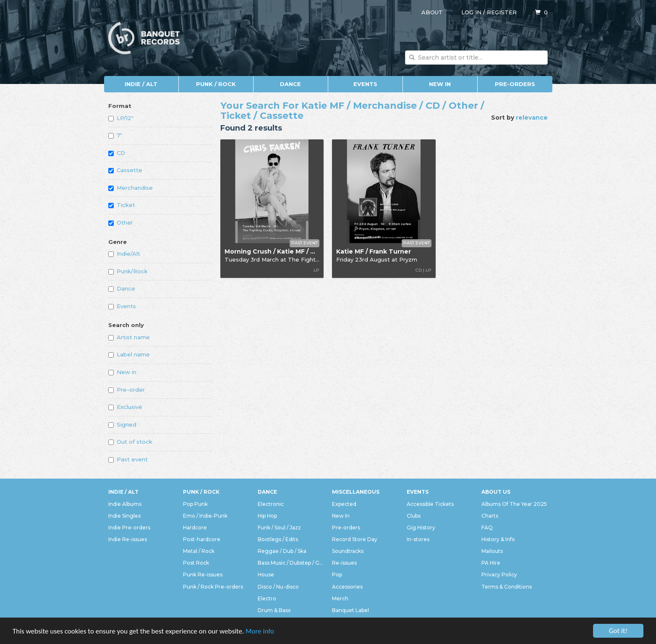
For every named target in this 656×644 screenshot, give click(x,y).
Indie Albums (125, 504)
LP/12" (121, 118)
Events (365, 84)
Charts (490, 516)
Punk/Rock (128, 271)
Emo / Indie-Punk (205, 516)
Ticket (122, 205)
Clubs (414, 516)
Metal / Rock (199, 551)
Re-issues (344, 563)
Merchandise (131, 188)
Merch (340, 598)
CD (117, 153)
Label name (129, 354)
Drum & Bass (274, 610)
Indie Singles (124, 516)
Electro (267, 598)
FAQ (487, 528)
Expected (344, 504)
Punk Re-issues (203, 575)
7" (115, 135)
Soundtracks (348, 551)
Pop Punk (195, 504)
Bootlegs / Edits (278, 539)
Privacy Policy (499, 575)
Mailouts (492, 551)
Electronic (271, 504)
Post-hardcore (202, 539)
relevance (532, 118)
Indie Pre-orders (129, 528)
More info (260, 632)
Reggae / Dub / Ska (282, 551)
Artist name (129, 337)
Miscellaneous (356, 492)
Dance (290, 84)
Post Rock (196, 563)
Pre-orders (515, 84)
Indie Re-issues (128, 539)
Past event (128, 459)
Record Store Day (355, 539)
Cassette (125, 170)
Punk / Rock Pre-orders (213, 587)
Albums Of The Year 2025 (514, 504)
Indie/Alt (124, 254)
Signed (122, 424)
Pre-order (127, 390)
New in (122, 372)
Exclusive (125, 407)
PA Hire (491, 563)
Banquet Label (350, 610)
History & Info (498, 539)
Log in (471, 12)
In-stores (418, 539)
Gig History (421, 528)
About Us (496, 492)
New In (440, 84)
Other (121, 223)
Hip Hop (267, 516)
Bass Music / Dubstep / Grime (291, 563)
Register (502, 12)
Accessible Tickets (430, 504)
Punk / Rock (216, 84)
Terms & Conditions (507, 587)
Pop (337, 575)
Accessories (347, 587)
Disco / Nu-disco (278, 587)
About (432, 12)
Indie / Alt (141, 84)
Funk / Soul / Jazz (279, 528)
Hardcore (195, 528)
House (266, 575)
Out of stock (130, 442)
